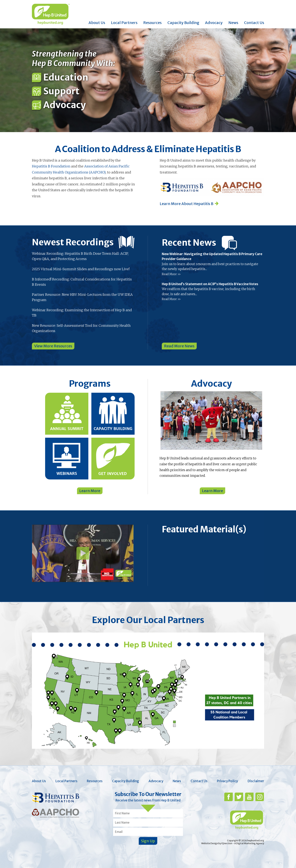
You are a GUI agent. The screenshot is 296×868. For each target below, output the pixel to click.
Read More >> (171, 274)
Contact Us (254, 23)
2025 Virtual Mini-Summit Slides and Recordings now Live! (81, 269)
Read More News (179, 346)
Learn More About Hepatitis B (187, 204)
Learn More (90, 491)
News (233, 23)
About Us (97, 23)
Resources (152, 23)
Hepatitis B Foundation (51, 166)
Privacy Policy (227, 781)
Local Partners (124, 23)
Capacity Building (183, 23)
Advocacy (214, 23)
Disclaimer (256, 781)
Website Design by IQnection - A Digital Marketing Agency (233, 843)
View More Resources (53, 346)
